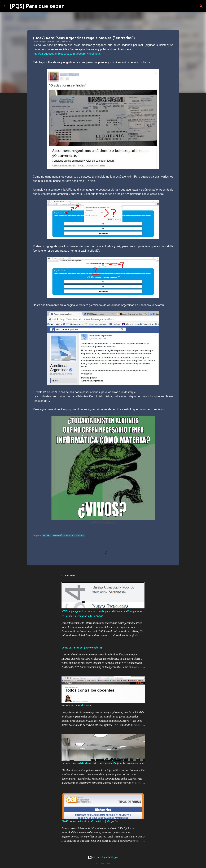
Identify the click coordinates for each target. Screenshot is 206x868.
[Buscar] (69, 6)
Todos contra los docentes (77, 706)
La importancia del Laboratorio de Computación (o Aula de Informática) (103, 763)
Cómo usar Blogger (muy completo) (82, 648)
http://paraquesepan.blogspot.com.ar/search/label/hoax (67, 54)
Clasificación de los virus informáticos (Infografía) (90, 821)
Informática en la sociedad (69, 536)
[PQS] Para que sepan (37, 6)
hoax (46, 536)
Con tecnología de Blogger (103, 857)
